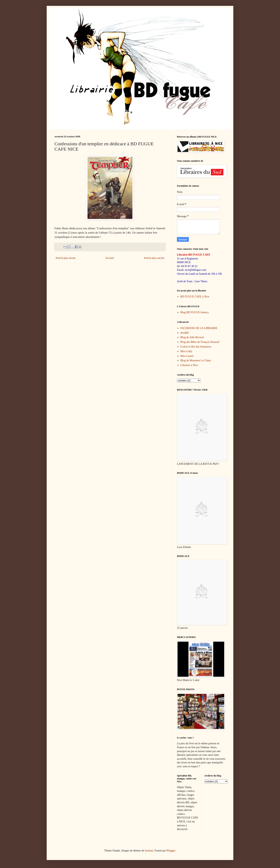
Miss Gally (186, 351)
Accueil (110, 258)
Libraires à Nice (189, 365)
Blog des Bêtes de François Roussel (200, 342)
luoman (149, 851)
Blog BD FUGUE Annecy (195, 312)
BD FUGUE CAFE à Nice (195, 297)
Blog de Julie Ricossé (192, 337)
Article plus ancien (154, 258)
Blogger (171, 851)
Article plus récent (65, 258)
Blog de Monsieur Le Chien (196, 360)
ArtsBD (185, 333)
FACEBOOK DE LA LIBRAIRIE (199, 328)
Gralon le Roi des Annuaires (196, 347)
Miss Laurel (187, 356)
